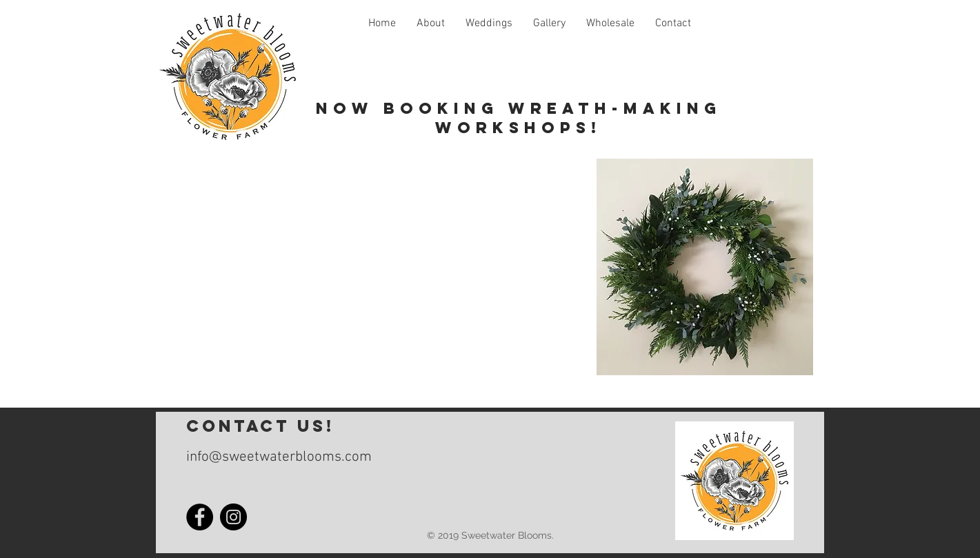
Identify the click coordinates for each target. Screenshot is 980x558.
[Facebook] (200, 517)
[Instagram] (233, 517)
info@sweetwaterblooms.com (279, 457)
